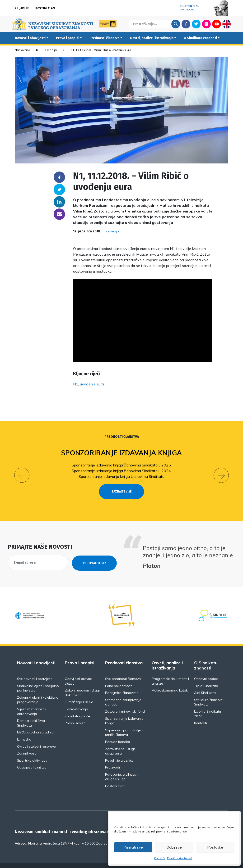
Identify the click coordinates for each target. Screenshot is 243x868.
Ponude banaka (118, 733)
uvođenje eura (92, 384)
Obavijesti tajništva (32, 759)
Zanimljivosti (27, 745)
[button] (22, 471)
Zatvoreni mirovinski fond (125, 703)
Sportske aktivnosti (32, 752)
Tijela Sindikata (206, 677)
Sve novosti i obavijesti (35, 670)
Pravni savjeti (75, 714)
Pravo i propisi (68, 38)
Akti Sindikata (205, 684)
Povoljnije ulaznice (119, 752)
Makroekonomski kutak (170, 682)
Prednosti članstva (104, 38)
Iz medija (50, 50)
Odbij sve (174, 847)
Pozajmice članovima (122, 684)
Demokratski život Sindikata (31, 714)
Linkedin (59, 202)
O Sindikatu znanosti (200, 38)
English (227, 24)
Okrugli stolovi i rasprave (36, 738)
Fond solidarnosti (119, 677)
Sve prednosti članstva (123, 670)
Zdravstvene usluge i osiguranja (121, 742)
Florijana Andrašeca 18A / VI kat (54, 835)
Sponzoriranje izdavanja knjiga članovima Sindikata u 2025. (122, 465)
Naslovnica (22, 50)
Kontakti (201, 714)
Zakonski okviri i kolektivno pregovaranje (38, 691)
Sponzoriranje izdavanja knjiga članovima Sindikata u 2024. (122, 471)
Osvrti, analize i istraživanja (152, 38)
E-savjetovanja (76, 701)
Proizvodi (112, 759)
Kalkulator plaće (77, 707)
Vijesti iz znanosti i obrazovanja (32, 703)
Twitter (196, 24)
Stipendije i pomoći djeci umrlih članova (124, 724)
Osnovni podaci (206, 670)
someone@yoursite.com (59, 214)
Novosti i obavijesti (30, 38)
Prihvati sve (133, 847)
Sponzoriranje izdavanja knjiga (122, 453)
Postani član (45, 8)
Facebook (186, 24)
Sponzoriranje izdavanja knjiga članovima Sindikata (121, 476)
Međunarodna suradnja (35, 724)
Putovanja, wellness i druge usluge (121, 768)
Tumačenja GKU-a (79, 693)
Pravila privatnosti (180, 858)
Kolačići (159, 858)
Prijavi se (22, 8)
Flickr (206, 24)
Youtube (217, 24)
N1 (76, 384)
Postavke (215, 847)
